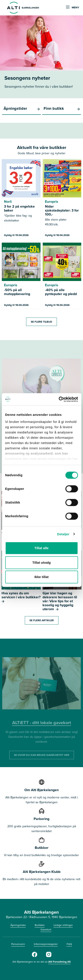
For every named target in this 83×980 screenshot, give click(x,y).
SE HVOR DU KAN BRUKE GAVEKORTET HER (42, 755)
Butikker (40, 925)
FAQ (69, 944)
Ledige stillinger (63, 925)
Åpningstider (18, 925)
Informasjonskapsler (46, 944)
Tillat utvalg (41, 563)
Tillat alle (42, 548)
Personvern (18, 944)
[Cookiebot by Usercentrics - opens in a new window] (59, 399)
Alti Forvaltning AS (59, 962)
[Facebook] (35, 956)
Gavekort (46, 930)
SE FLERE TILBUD (41, 322)
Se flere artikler (42, 620)
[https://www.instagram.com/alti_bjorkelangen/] (49, 956)
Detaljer (63, 534)
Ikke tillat (41, 577)
